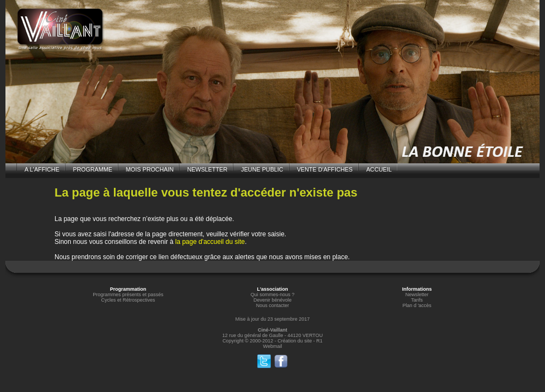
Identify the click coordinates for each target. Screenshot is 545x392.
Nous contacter (273, 305)
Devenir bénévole (272, 300)
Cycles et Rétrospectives (128, 300)
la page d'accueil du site (210, 242)
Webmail (273, 346)
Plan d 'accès (417, 305)
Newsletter (417, 295)
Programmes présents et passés (128, 295)
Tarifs (417, 300)
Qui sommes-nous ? (273, 295)
